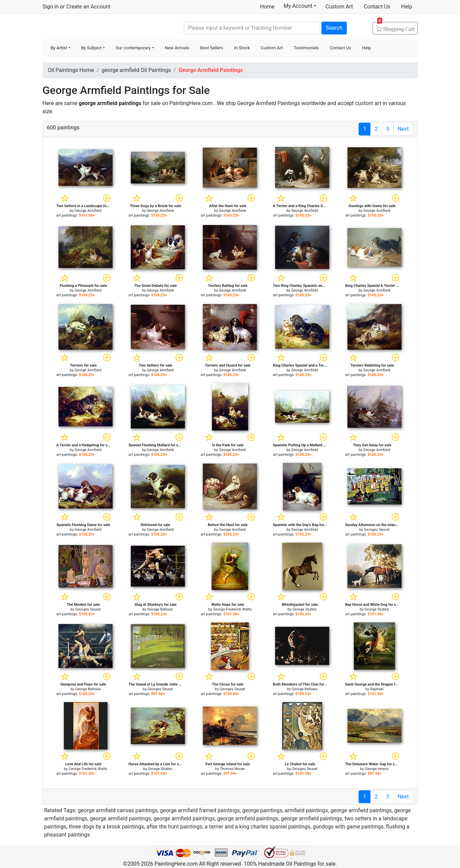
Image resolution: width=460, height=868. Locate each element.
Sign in (51, 7)
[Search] (252, 28)
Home (267, 7)
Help (407, 7)
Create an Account (88, 7)
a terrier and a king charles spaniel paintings (258, 827)
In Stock (242, 48)
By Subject (91, 48)
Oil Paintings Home (71, 70)
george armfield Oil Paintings (136, 70)
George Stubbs (305, 609)
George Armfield (88, 211)
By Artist (59, 48)
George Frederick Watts (232, 609)
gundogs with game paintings (348, 827)
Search (334, 28)
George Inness (377, 769)
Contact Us (377, 7)
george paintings (262, 810)
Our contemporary (133, 48)
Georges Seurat (377, 530)
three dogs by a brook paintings (106, 827)
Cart (396, 27)
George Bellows (160, 609)
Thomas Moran (232, 769)
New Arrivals (177, 48)
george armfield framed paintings (200, 810)
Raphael (377, 689)
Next (403, 129)
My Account (300, 6)
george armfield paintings (361, 810)
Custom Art (339, 7)
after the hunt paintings (174, 827)
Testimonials (306, 48)
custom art (368, 103)
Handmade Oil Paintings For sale (93, 27)
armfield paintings (307, 810)
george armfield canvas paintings (118, 810)
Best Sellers (212, 48)
